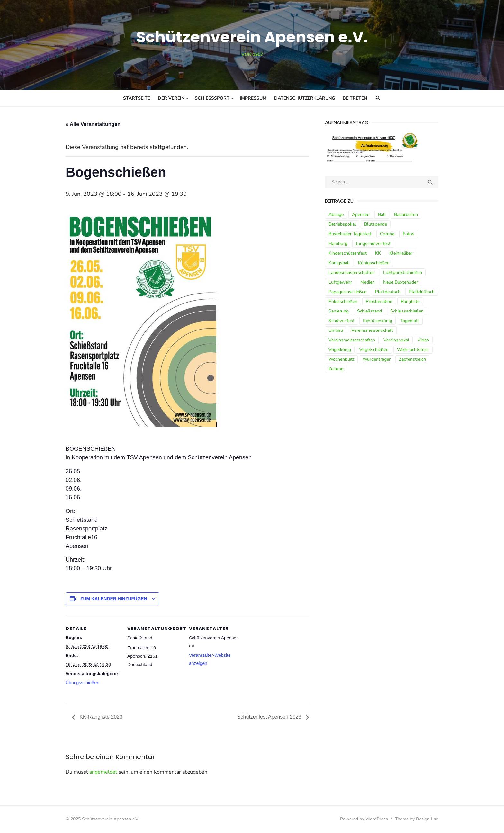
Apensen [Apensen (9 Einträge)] (361, 215)
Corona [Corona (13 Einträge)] (387, 234)
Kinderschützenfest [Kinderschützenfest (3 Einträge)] (348, 253)
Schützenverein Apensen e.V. (252, 37)
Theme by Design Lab (417, 819)
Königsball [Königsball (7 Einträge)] (339, 263)
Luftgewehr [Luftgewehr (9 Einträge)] (340, 282)
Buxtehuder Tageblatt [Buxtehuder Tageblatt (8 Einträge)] (350, 234)
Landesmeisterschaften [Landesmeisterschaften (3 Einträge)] (352, 272)
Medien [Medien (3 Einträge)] (368, 282)
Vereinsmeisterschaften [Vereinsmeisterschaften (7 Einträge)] (352, 340)
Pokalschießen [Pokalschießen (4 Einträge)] (343, 301)
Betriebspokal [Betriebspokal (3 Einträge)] (342, 224)
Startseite (137, 98)
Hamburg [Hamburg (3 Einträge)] (338, 244)
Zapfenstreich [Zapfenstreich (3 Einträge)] (412, 359)
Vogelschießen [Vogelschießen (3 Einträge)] (374, 350)
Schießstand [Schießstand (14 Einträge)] (369, 311)
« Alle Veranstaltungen (93, 124)
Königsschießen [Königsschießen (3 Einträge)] (374, 263)
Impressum (253, 98)
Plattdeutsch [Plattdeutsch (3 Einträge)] (388, 292)
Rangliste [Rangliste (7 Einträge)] (410, 301)
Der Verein (171, 98)
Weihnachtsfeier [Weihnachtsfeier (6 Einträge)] (413, 350)
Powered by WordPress (364, 819)
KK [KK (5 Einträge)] (378, 253)
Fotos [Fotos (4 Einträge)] (409, 234)
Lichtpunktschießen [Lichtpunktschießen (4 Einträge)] (403, 272)
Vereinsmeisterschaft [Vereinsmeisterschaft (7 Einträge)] (372, 330)
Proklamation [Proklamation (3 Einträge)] (379, 301)
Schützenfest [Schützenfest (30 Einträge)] (342, 321)
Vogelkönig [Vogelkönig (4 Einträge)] (340, 350)
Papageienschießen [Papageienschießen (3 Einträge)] (348, 292)
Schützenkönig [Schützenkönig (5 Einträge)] (378, 321)
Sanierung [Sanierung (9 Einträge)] (339, 311)
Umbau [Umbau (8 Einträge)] (336, 330)
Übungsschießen (82, 683)
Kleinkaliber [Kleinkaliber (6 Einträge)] (401, 253)
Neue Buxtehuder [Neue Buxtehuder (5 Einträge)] (401, 282)
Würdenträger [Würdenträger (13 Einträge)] (377, 359)
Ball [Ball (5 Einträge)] (382, 215)
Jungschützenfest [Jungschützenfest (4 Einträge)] (373, 244)
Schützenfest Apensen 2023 (270, 717)
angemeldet (103, 772)
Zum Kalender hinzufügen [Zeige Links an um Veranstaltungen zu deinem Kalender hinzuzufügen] (114, 599)
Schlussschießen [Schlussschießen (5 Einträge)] (407, 311)
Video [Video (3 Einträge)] (423, 340)
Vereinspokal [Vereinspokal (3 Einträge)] (396, 340)
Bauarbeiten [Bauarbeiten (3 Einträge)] (406, 215)
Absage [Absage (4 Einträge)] (336, 215)
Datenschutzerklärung (305, 98)
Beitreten (355, 98)
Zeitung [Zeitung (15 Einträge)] (336, 369)
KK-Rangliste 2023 (100, 717)
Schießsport (212, 98)
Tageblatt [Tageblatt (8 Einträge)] (410, 321)
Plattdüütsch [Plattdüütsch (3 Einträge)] (422, 292)
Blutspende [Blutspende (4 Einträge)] (376, 224)
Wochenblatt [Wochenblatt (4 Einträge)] (341, 359)
